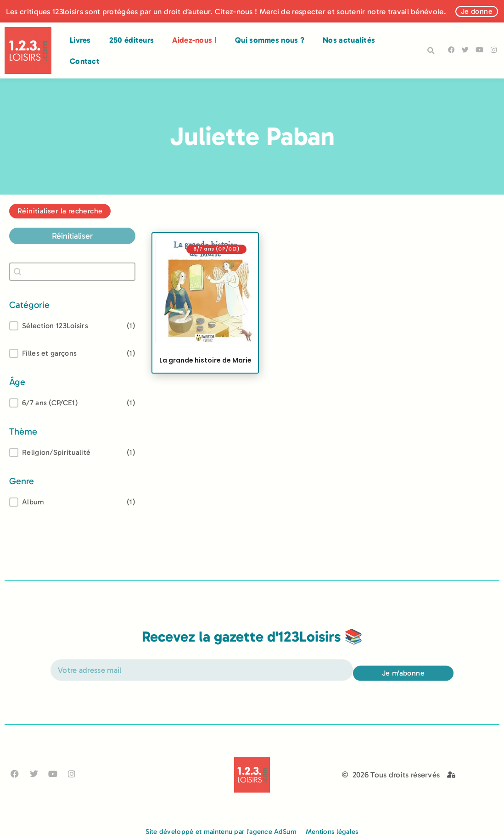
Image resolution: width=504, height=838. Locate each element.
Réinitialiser (72, 236)
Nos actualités (349, 40)
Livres (80, 40)
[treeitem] (72, 403)
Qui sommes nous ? (270, 40)
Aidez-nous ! (194, 40)
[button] (431, 51)
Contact (85, 61)
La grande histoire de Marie (205, 360)
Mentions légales (332, 832)
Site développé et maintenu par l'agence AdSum (221, 832)
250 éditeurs (132, 40)
